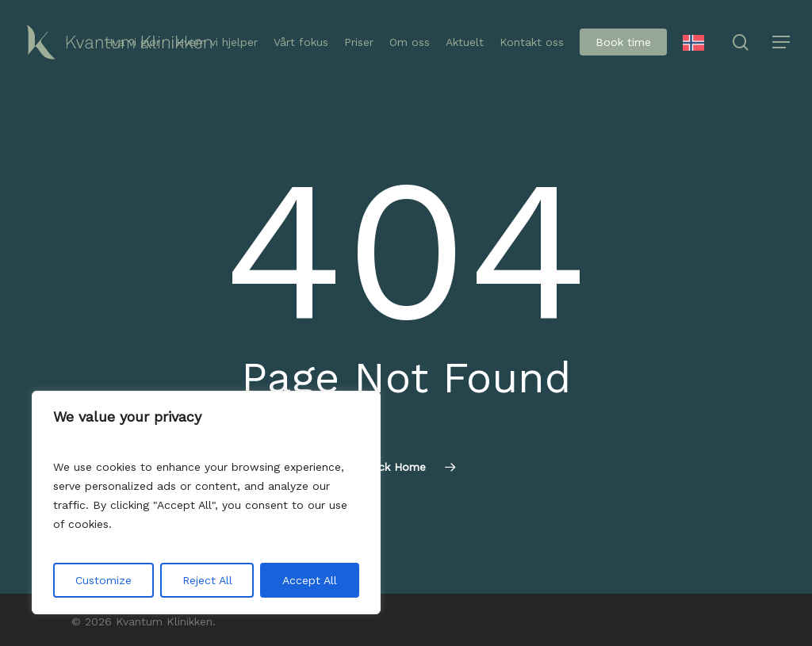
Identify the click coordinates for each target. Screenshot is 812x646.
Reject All (207, 580)
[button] (781, 42)
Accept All (310, 580)
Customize (103, 580)
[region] (206, 503)
